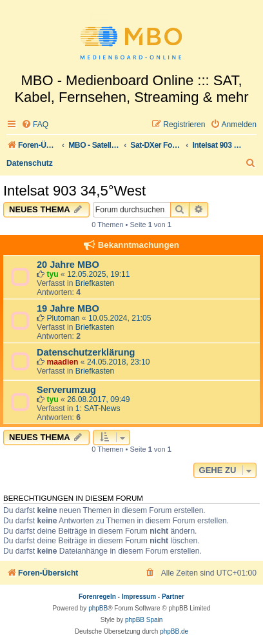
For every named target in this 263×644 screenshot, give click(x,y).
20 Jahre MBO (68, 265)
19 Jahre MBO (68, 308)
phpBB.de (174, 631)
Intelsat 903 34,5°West (74, 191)
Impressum (139, 597)
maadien (62, 362)
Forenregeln (97, 597)
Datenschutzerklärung (86, 352)
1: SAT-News (98, 408)
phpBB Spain (144, 620)
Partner (173, 597)
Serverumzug (66, 390)
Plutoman (63, 318)
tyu (52, 274)
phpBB (98, 608)
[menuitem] (35, 125)
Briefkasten (95, 283)
